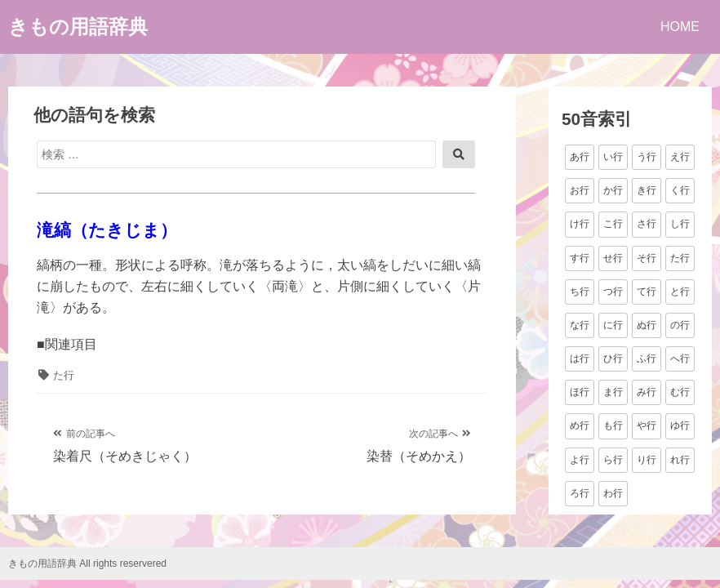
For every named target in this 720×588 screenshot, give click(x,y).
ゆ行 (680, 425)
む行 (680, 392)
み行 (647, 392)
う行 (647, 157)
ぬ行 (647, 325)
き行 (647, 190)
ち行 (580, 292)
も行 (613, 425)
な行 (580, 325)
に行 (613, 325)
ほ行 (580, 392)
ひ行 (613, 359)
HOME (680, 27)
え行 (680, 157)
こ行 (613, 224)
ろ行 (580, 493)
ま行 (613, 392)
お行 (580, 190)
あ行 (580, 157)
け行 (580, 224)
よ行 (580, 460)
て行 (647, 292)
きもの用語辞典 (78, 27)
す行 (580, 258)
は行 (580, 359)
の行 (680, 325)
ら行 (613, 460)
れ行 (680, 460)
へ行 (680, 359)
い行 (613, 157)
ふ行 (647, 359)
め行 (580, 425)
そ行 (647, 258)
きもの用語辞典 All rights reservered (87, 563)
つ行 (613, 292)
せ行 (613, 258)
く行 (680, 190)
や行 (647, 425)
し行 (680, 224)
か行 (613, 190)
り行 (647, 460)
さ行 (647, 224)
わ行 (613, 493)
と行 (680, 292)
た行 (64, 375)
